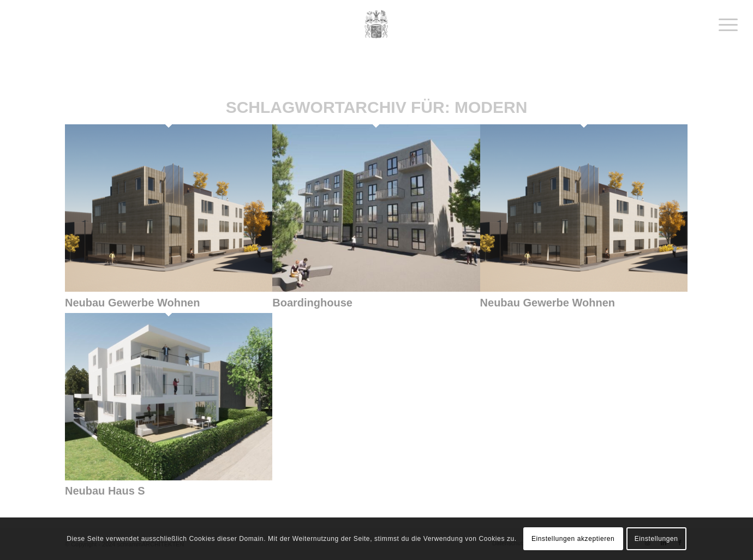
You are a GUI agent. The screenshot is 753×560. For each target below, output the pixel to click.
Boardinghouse (312, 303)
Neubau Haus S (105, 491)
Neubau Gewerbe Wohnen (132, 303)
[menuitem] (725, 25)
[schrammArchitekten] (376, 25)
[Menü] (725, 25)
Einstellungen (656, 539)
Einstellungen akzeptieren (573, 539)
